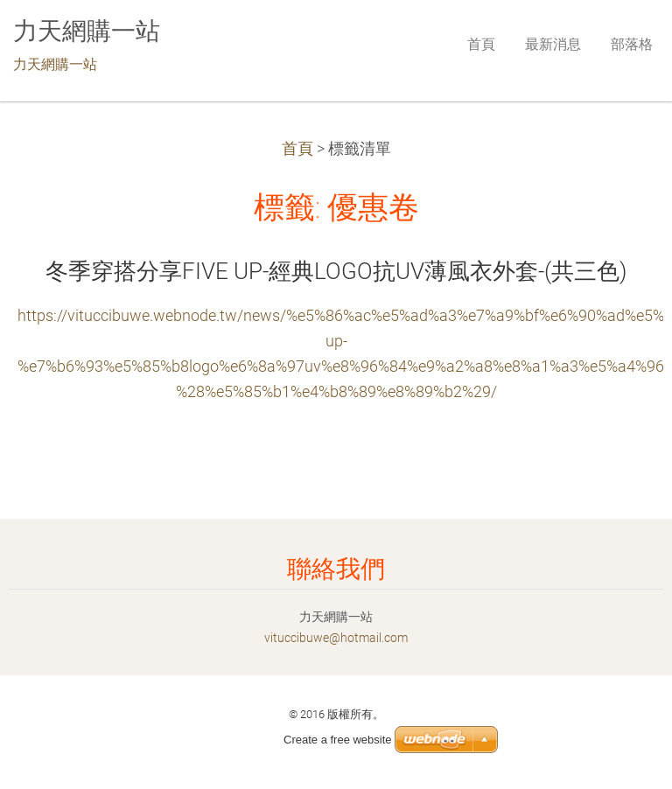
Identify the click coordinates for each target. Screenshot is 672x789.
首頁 (297, 149)
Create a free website (338, 740)
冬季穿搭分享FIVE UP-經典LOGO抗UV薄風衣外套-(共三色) (336, 271)
